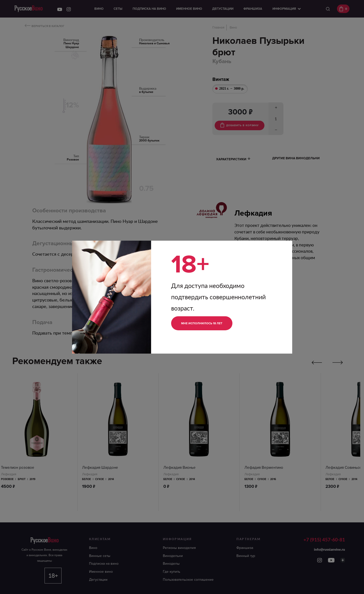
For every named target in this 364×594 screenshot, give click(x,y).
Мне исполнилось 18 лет (205, 323)
